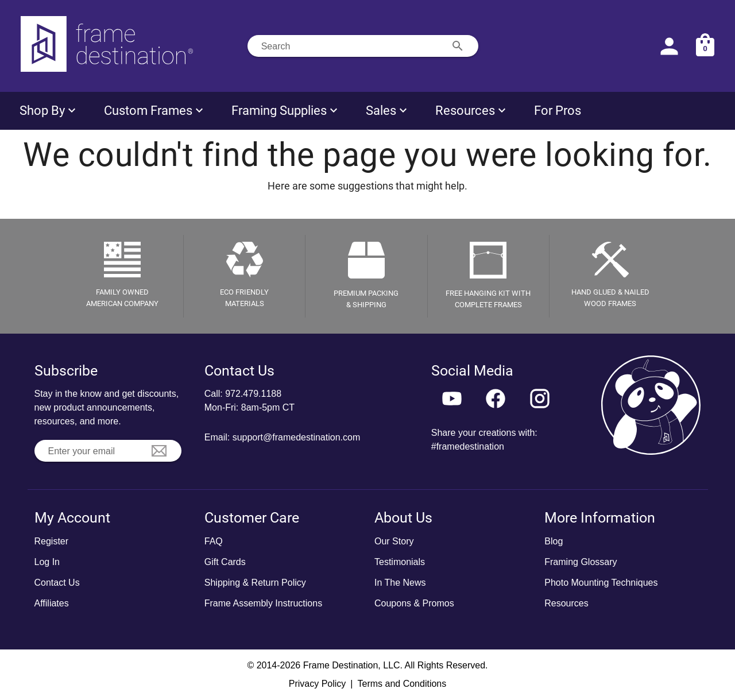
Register (52, 541)
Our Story (394, 541)
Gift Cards (225, 562)
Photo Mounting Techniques (601, 583)
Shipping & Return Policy (255, 583)
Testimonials (400, 562)
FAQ (214, 541)
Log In (47, 562)
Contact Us (57, 583)
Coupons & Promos (414, 603)
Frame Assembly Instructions (263, 603)
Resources (566, 603)
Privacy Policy (318, 684)
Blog (554, 541)
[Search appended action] (458, 46)
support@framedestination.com (297, 437)
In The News (400, 583)
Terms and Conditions (402, 684)
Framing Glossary (581, 562)
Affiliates (52, 603)
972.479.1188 (253, 394)
